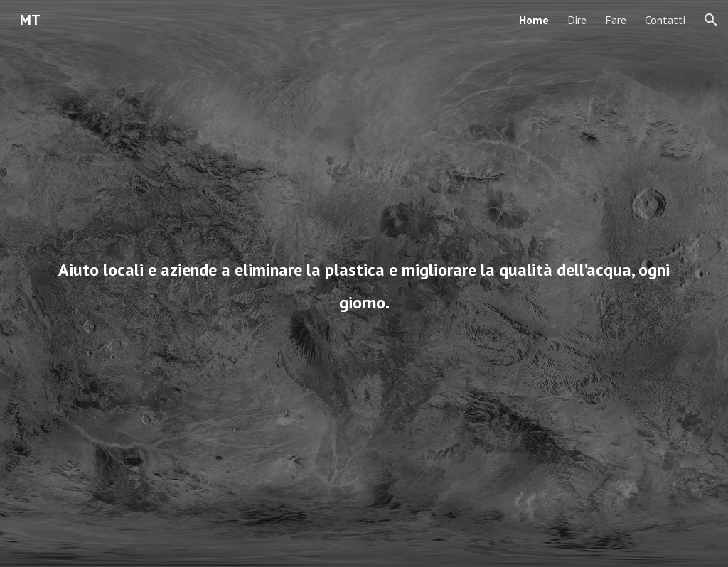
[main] (364, 283)
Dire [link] (577, 20)
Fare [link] (616, 20)
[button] (711, 20)
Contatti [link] (665, 20)
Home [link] (534, 20)
